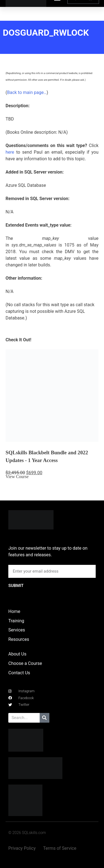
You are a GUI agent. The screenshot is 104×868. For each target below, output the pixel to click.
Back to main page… (27, 92)
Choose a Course (25, 663)
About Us (17, 654)
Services (17, 630)
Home (14, 611)
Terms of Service (60, 848)
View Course (17, 477)
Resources (19, 639)
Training (16, 621)
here (10, 152)
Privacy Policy (22, 848)
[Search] (45, 718)
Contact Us (19, 673)
